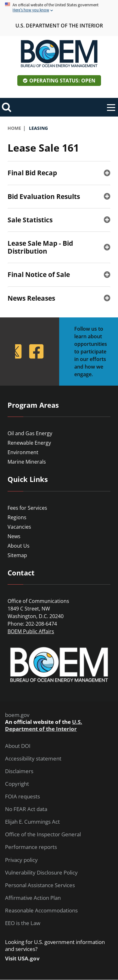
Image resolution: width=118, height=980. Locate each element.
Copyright (17, 784)
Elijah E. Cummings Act (32, 822)
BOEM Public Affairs (31, 631)
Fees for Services (27, 508)
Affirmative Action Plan (33, 898)
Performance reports (31, 847)
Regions (17, 517)
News (14, 536)
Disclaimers (19, 771)
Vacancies (19, 527)
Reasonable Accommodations (41, 911)
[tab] (59, 173)
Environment (23, 452)
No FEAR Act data (26, 809)
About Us (19, 546)
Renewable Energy (29, 443)
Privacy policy (21, 860)
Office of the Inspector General (43, 834)
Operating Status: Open (62, 81)
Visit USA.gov (22, 959)
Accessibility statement (33, 759)
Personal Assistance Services (40, 885)
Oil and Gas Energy (30, 433)
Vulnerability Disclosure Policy (41, 873)
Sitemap (17, 555)
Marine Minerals (27, 462)
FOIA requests (22, 797)
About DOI (18, 746)
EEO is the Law (23, 923)
